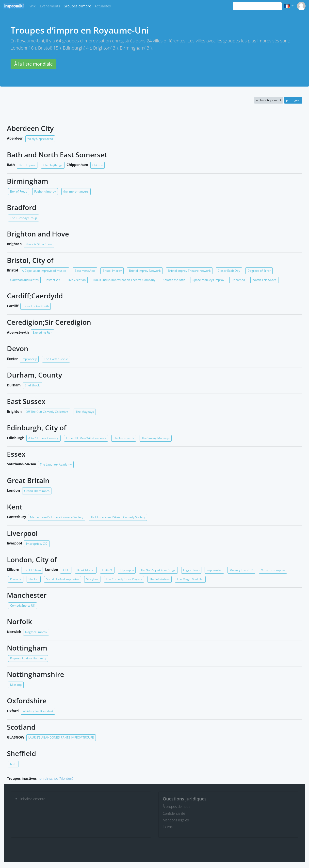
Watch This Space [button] (264, 280)
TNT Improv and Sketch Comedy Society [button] (118, 517)
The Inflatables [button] (160, 579)
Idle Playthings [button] (53, 165)
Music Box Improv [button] (273, 570)
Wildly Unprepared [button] (40, 139)
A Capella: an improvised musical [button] (45, 271)
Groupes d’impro (77, 6)
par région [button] (293, 100)
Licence (169, 827)
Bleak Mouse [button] (86, 570)
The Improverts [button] (124, 438)
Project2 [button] (16, 579)
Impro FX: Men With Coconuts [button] (86, 438)
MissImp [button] (16, 685)
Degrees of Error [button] (259, 271)
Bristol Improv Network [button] (145, 271)
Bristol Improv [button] (112, 271)
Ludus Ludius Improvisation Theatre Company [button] (124, 280)
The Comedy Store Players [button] (124, 579)
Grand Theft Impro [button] (37, 491)
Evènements (50, 6)
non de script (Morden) (55, 778)
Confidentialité (174, 813)
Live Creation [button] (77, 280)
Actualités (103, 6)
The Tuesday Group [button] (24, 218)
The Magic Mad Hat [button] (190, 579)
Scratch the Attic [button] (174, 280)
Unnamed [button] (238, 280)
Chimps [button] (98, 165)
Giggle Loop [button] (191, 570)
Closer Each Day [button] (229, 271)
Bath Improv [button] (27, 165)
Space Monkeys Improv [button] (208, 280)
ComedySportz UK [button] (23, 606)
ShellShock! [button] (33, 385)
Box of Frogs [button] (19, 191)
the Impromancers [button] (76, 191)
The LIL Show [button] (32, 570)
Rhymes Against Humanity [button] (28, 658)
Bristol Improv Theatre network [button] (189, 271)
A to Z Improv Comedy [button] (43, 438)
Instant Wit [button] (53, 280)
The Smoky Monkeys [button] (156, 438)
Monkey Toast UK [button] (241, 570)
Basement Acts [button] (85, 271)
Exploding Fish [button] (42, 333)
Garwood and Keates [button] (24, 280)
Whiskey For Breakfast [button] (38, 711)
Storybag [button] (92, 579)
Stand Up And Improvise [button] (63, 579)
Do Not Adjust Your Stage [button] (158, 570)
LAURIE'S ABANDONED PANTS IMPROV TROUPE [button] (61, 737)
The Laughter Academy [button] (56, 464)
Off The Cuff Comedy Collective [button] (47, 412)
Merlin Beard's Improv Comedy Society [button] (57, 517)
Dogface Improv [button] (36, 632)
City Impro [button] (127, 570)
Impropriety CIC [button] (37, 544)
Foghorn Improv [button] (45, 191)
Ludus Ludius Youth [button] (36, 306)
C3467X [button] (107, 570)
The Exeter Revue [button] (56, 359)
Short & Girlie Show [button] (39, 244)
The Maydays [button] (85, 412)
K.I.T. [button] (13, 764)
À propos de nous (177, 806)
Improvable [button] (214, 570)
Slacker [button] (34, 579)
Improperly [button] (29, 359)
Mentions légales (176, 820)
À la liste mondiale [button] (33, 64)
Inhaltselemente (33, 799)
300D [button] (66, 570)
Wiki (33, 6)
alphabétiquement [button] (269, 100)
